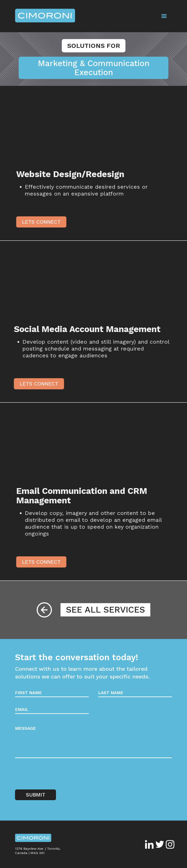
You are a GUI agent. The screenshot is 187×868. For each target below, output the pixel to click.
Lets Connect (44, 222)
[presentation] (48, 775)
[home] (45, 16)
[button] (164, 16)
